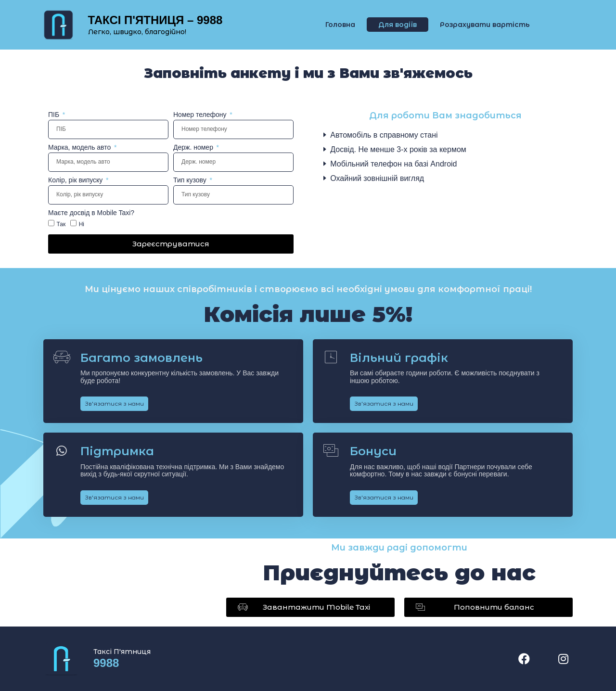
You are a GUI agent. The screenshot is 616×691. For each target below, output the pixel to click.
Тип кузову (191, 180)
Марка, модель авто (80, 147)
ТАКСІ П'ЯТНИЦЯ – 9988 (155, 20)
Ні (82, 224)
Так (61, 224)
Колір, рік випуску (76, 180)
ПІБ (55, 115)
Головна (340, 25)
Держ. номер (194, 147)
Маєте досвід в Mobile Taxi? (91, 213)
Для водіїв (398, 25)
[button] (310, 607)
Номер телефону (201, 115)
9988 (106, 663)
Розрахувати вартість (485, 25)
